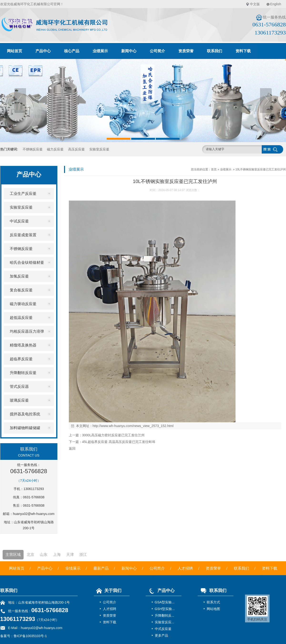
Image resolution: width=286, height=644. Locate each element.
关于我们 (108, 591)
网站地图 (213, 609)
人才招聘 (185, 568)
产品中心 (43, 51)
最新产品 (101, 568)
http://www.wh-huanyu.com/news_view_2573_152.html (133, 426)
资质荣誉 (186, 51)
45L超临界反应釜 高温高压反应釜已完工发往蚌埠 (119, 442)
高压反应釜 (76, 149)
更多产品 (161, 635)
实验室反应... (165, 622)
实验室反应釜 (99, 149)
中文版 (255, 4)
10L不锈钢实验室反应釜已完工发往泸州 (261, 169)
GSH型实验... (165, 609)
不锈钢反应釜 (33, 149)
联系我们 (215, 51)
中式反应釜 (163, 629)
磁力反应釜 (55, 149)
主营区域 (13, 555)
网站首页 (15, 51)
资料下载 (243, 51)
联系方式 (213, 602)
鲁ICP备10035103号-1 (30, 636)
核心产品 (72, 51)
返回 (72, 448)
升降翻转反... (165, 615)
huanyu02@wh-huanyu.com (34, 514)
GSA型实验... (165, 602)
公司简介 (157, 51)
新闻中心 (129, 51)
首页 (214, 169)
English (276, 4)
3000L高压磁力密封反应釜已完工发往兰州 (113, 435)
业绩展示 (100, 51)
